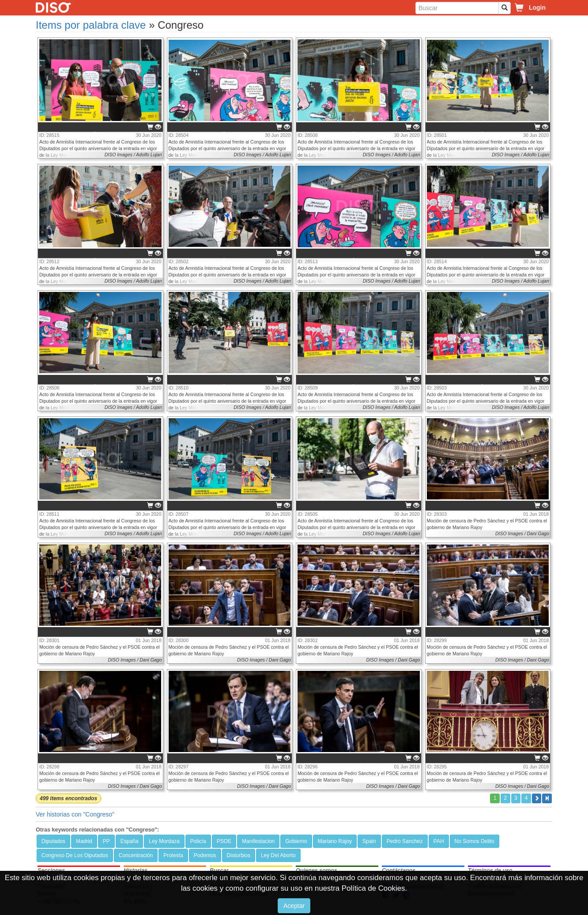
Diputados (53, 841)
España (130, 841)
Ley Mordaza (164, 841)
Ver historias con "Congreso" (75, 814)
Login (537, 8)
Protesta (173, 855)
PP (106, 841)
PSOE (224, 841)
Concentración (136, 855)
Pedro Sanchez (405, 841)
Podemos (205, 855)
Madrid (84, 841)
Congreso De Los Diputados (75, 855)
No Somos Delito (475, 841)
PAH (439, 841)
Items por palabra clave (91, 25)
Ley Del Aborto (278, 855)
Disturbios (239, 855)
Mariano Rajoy (335, 841)
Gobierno (296, 841)
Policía (198, 841)
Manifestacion (258, 841)
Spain (369, 841)
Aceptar (294, 906)
